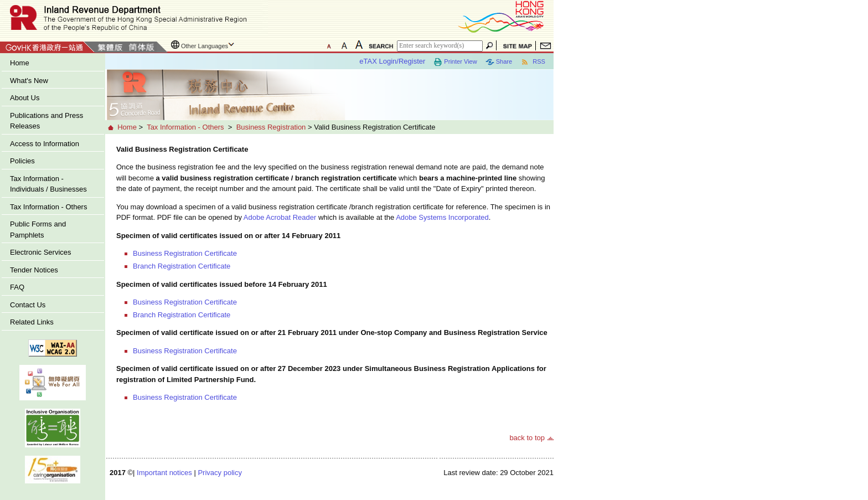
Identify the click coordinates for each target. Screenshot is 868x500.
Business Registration (271, 127)
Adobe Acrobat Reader (280, 217)
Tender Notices (34, 270)
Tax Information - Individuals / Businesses (48, 184)
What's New (29, 81)
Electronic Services (41, 252)
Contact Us (28, 305)
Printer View (455, 62)
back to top (527, 438)
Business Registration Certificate (185, 253)
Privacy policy (219, 473)
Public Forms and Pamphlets (38, 230)
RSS (533, 62)
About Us (25, 98)
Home (20, 63)
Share (499, 62)
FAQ (17, 287)
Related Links (32, 322)
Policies (22, 161)
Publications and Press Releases (46, 121)
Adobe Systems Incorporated (442, 217)
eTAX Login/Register (392, 61)
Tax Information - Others (48, 207)
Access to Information (45, 144)
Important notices (164, 473)
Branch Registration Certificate (182, 266)
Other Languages (205, 46)
